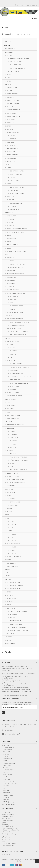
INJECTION (10, 222)
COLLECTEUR (11, 492)
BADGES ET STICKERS (14, 132)
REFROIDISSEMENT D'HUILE (15, 312)
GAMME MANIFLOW (16, 502)
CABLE (9, 242)
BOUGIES (13, 467)
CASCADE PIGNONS (13, 418)
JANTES (10, 531)
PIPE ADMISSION (12, 238)
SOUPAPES (13, 354)
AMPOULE (13, 444)
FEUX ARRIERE (14, 438)
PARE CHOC (11, 142)
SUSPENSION (11, 200)
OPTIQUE (13, 431)
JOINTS (9, 78)
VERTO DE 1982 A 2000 (14, 328)
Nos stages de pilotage (9, 834)
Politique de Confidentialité (11, 830)
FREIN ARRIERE (12, 271)
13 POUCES (13, 528)
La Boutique (7, 46)
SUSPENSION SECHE (16, 203)
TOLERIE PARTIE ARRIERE (14, 589)
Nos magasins (6, 818)
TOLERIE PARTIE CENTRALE (15, 586)
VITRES (9, 75)
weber (12, 219)
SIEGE (3, 842)
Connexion (19, 5)
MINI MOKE (8, 579)
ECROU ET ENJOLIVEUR (14, 557)
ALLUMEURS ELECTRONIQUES (19, 457)
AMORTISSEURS (15, 210)
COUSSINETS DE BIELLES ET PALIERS (21, 377)
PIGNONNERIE (11, 406)
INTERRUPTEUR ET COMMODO (16, 483)
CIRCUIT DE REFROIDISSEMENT (16, 293)
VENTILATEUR (14, 296)
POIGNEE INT (11, 123)
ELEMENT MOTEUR (13, 473)
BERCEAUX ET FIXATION (17, 171)
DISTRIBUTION (14, 370)
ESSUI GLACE (11, 152)
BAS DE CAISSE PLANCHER (18, 68)
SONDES (13, 309)
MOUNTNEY (8, 637)
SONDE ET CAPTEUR (13, 476)
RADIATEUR (13, 300)
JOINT (9, 402)
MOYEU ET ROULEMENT (17, 174)
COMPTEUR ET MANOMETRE (15, 480)
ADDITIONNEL (14, 441)
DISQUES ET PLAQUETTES (18, 264)
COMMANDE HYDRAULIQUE (18, 325)
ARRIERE (10, 184)
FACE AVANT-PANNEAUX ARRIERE (19, 59)
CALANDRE (10, 129)
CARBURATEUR (12, 216)
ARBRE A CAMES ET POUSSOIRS (19, 367)
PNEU (9, 518)
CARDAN (13, 177)
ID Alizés (20, 861)
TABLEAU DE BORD (13, 87)
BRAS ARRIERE (14, 190)
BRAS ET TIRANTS (15, 181)
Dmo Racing (6, 854)
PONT (9, 412)
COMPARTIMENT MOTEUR (15, 396)
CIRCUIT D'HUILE (15, 380)
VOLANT (10, 91)
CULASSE (10, 345)
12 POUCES (13, 525)
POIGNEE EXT (11, 161)
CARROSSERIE (9, 52)
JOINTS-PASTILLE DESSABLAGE (19, 383)
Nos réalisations (7, 838)
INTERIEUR (8, 84)
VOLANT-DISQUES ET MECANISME (20, 332)
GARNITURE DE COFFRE (14, 116)
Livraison (5, 824)
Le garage (5, 836)
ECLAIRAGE (11, 428)
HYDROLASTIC (14, 206)
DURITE (9, 248)
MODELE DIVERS (10, 634)
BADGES (13, 136)
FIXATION (10, 508)
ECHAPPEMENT (9, 489)
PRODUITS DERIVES (11, 563)
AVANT (9, 168)
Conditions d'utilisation (9, 828)
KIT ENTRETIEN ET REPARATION (16, 232)
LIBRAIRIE (8, 576)
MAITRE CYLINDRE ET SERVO (16, 274)
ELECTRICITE (9, 422)
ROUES (7, 515)
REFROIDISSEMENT (11, 287)
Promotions (6, 812)
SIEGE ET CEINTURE (13, 104)
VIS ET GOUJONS (15, 386)
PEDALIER (10, 107)
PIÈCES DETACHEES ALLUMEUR (19, 460)
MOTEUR (8, 338)
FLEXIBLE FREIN (12, 277)
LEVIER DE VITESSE (13, 94)
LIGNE (9, 496)
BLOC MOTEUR (12, 361)
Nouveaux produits (8, 814)
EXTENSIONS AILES (13, 149)
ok (3, 713)
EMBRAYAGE (9, 316)
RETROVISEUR (11, 113)
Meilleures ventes (7, 816)
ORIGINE (13, 499)
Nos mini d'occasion (8, 804)
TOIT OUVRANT (12, 158)
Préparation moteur (8, 846)
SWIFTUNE (8, 640)
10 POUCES (13, 521)
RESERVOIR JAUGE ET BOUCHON (17, 251)
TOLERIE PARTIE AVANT (14, 582)
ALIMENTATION (9, 213)
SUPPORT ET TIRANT (13, 393)
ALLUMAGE (10, 451)
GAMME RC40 (14, 505)
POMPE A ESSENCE (13, 245)
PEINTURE (13, 390)
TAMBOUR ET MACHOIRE (17, 267)
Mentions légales (7, 826)
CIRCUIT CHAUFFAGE (13, 290)
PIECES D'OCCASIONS (11, 566)
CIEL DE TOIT (11, 120)
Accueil (4, 822)
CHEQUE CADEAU (10, 49)
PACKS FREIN (11, 283)
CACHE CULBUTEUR (13, 341)
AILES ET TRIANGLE (16, 65)
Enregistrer (32, 5)
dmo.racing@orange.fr (13, 734)
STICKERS (13, 139)
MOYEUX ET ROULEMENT (17, 193)
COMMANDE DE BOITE (14, 415)
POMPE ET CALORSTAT (17, 306)
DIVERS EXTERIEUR (13, 155)
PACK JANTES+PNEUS (13, 544)
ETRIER (12, 261)
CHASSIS (8, 165)
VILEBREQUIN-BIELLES (17, 373)
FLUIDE (7, 573)
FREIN (7, 255)
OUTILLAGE (8, 560)
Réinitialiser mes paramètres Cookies (14, 695)
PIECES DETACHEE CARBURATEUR (17, 229)
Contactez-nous (7, 820)
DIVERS (9, 81)
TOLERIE (10, 55)
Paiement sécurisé (8, 832)
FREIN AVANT (11, 258)
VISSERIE (8, 569)
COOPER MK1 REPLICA (9, 844)
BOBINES (13, 463)
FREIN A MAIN (11, 97)
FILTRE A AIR (11, 226)
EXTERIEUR (8, 126)
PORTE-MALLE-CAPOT (16, 62)
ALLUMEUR (13, 454)
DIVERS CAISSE (15, 71)
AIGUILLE (10, 235)
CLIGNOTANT (14, 435)
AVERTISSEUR (11, 486)
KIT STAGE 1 (11, 512)
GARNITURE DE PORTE (14, 110)
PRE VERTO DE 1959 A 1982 (15, 319)
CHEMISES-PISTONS (16, 364)
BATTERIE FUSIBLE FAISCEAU (16, 425)
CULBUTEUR (14, 351)
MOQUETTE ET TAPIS (13, 100)
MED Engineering (10, 643)
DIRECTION (11, 197)
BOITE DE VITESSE (10, 399)
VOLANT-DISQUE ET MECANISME (19, 322)
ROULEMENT (11, 409)
